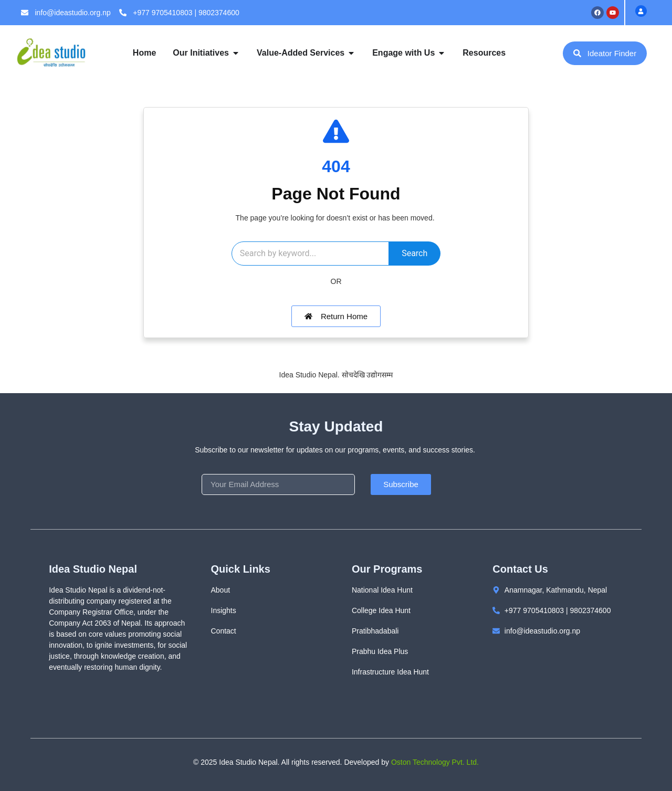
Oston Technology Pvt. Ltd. (435, 762)
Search (414, 253)
